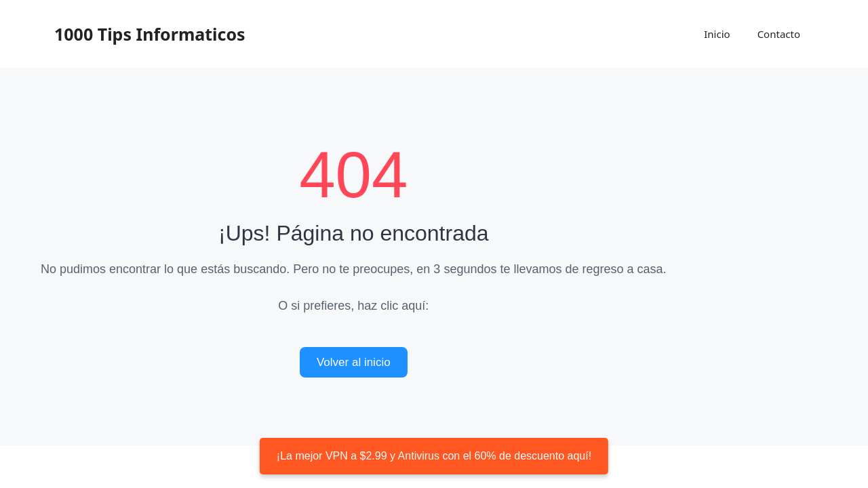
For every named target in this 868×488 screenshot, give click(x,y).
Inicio (717, 34)
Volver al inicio (354, 362)
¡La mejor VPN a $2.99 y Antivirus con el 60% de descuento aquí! (434, 456)
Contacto (779, 34)
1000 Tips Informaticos (150, 34)
